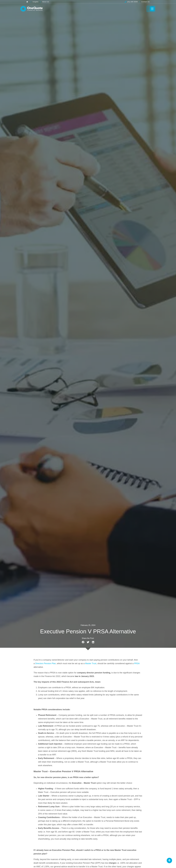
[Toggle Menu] (146, 9)
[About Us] (46, 2)
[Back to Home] (28, 2)
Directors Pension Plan (46, 664)
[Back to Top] (169, 860)
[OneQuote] (37, 9)
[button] (83, 643)
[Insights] (36, 2)
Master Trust (91, 664)
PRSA (137, 664)
